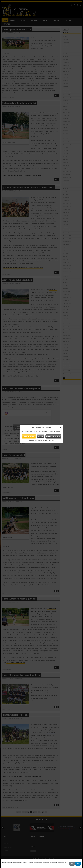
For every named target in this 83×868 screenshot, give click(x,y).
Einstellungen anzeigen (53, 436)
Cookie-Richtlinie (33, 441)
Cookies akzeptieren (29, 436)
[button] (60, 427)
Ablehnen (41, 436)
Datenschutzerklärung (43, 441)
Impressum (52, 441)
